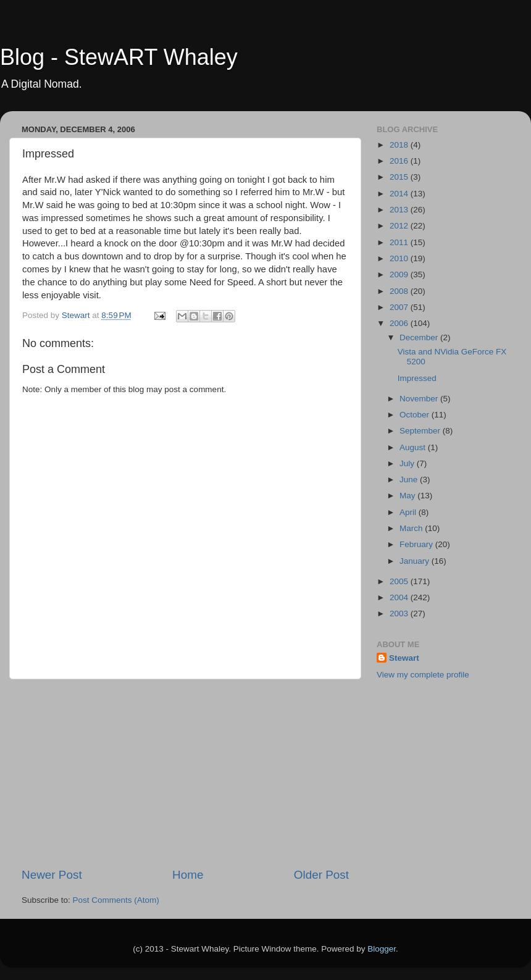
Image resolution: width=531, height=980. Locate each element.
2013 (400, 210)
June (410, 480)
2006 (400, 323)
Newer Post (52, 875)
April (409, 512)
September (421, 431)
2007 (400, 307)
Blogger (382, 949)
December (420, 337)
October (416, 415)
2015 (400, 177)
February (417, 544)
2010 (400, 258)
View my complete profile (423, 675)
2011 (400, 242)
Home (188, 875)
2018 (400, 145)
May (408, 496)
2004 (400, 597)
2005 (400, 581)
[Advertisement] (185, 773)
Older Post (321, 875)
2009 (400, 274)
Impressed (417, 378)
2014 (400, 194)
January (416, 561)
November (420, 399)
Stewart (404, 658)
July (408, 463)
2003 (400, 614)
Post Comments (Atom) (116, 900)
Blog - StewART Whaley (119, 57)
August (414, 447)
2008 (400, 291)
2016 (400, 161)
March (412, 528)
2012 (400, 226)
